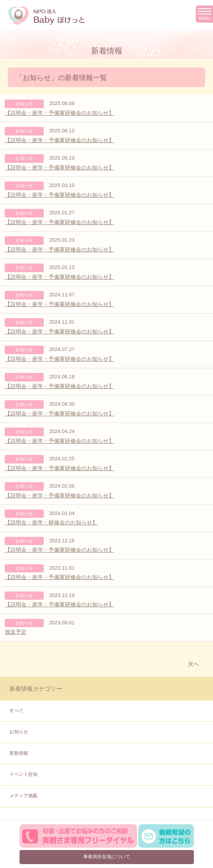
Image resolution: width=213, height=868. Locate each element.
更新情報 (19, 753)
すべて (16, 711)
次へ (193, 664)
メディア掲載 (23, 796)
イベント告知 (23, 774)
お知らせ (19, 732)
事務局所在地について (107, 857)
